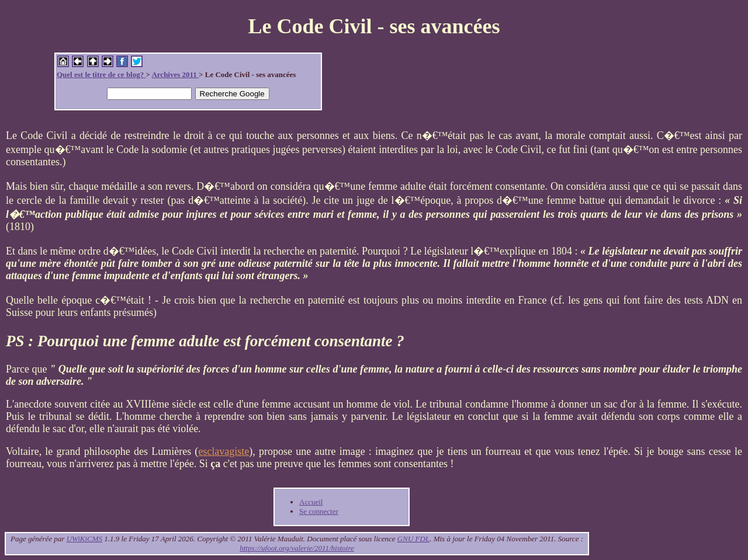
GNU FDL (413, 539)
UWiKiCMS (84, 539)
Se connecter (319, 511)
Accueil (311, 502)
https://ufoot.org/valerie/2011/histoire (297, 548)
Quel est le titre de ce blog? (101, 74)
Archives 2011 (175, 74)
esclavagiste (224, 451)
